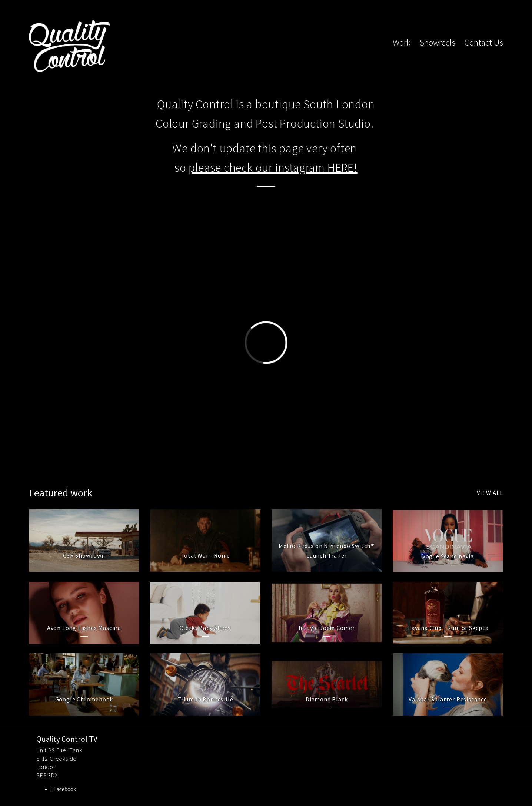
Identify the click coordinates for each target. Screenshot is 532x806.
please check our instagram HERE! (273, 168)
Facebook (65, 789)
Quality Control (69, 46)
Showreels (438, 42)
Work (402, 42)
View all (490, 493)
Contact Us (484, 42)
